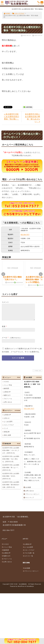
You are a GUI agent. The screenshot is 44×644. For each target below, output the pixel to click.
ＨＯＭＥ (6, 384)
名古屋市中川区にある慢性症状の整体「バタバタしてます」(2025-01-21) (11, 453)
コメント (5, 302)
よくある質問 (8, 424)
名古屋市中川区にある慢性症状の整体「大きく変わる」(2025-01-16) (11, 462)
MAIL (42, 4)
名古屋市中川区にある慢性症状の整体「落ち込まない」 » (33, 118)
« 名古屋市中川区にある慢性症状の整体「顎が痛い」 (11, 117)
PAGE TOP (37, 373)
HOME (7, 13)
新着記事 (7, 435)
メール (5, 340)
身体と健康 (7, 438)
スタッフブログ (18, 13)
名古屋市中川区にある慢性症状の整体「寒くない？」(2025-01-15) (11, 470)
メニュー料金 (8, 388)
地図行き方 (7, 398)
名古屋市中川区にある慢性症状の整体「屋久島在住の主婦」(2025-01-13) (11, 487)
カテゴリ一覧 (28, 559)
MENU (2, 4)
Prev (3, 274)
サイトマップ (30, 500)
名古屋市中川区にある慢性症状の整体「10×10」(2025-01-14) (11, 479)
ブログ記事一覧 (29, 556)
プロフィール (8, 401)
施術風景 (6, 391)
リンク (6, 431)
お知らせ (7, 421)
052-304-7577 (25, 235)
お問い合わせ (8, 405)
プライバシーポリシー (32, 497)
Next (41, 274)
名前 (4, 329)
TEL (39, 4)
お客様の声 (7, 395)
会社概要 (28, 490)
